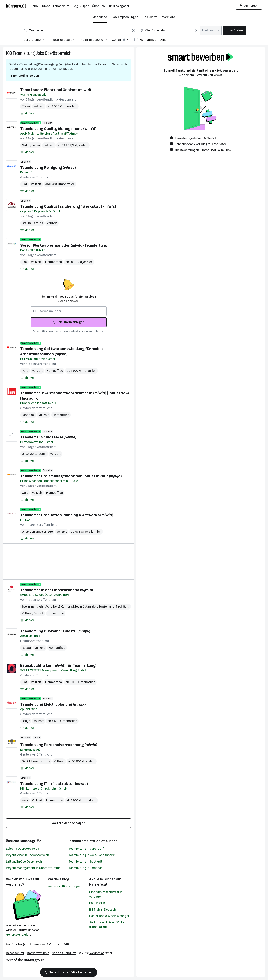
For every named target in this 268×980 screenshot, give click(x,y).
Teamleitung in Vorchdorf (86, 849)
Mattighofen (31, 145)
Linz (25, 184)
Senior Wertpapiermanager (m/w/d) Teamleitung (64, 245)
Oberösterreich (58, 53)
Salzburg (130, 606)
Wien (42, 606)
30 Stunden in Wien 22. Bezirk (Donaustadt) (109, 925)
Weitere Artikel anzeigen (65, 886)
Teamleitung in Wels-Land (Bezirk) (92, 855)
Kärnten (67, 606)
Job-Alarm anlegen (69, 322)
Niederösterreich (86, 606)
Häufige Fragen (17, 944)
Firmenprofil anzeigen (24, 76)
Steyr (26, 721)
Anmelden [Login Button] (249, 6)
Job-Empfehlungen (125, 17)
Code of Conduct (64, 953)
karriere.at (98, 884)
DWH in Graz (97, 903)
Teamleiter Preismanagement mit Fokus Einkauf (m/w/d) (71, 476)
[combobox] (79, 31)
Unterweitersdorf (34, 454)
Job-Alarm (150, 17)
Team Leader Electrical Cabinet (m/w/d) (56, 90)
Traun (26, 106)
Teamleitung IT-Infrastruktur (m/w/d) (54, 784)
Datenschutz (15, 953)
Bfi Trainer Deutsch (103, 910)
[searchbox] (69, 311)
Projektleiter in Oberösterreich (27, 855)
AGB (66, 944)
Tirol (119, 606)
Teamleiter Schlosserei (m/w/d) (48, 437)
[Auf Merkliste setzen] (27, 113)
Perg (25, 371)
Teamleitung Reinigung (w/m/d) (48, 168)
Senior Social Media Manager (109, 916)
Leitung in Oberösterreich (24, 862)
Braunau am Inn (32, 223)
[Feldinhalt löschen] (134, 31)
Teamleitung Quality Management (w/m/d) (58, 129)
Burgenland (107, 606)
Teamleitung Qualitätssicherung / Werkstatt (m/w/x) (68, 206)
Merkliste (168, 17)
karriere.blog (59, 879)
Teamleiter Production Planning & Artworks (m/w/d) (67, 515)
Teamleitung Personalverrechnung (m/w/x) (59, 745)
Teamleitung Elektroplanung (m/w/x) (53, 704)
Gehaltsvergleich (18, 935)
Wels (25, 493)
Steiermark (30, 606)
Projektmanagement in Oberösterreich (33, 868)
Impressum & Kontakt (45, 944)
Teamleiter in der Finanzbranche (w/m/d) (57, 590)
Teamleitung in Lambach (86, 868)
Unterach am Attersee (37, 532)
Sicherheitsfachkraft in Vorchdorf (106, 894)
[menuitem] (37, 40)
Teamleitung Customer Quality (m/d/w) (55, 631)
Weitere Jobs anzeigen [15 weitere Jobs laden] (69, 823)
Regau (26, 648)
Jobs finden (234, 30)
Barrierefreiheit (38, 953)
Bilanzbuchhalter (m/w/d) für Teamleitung (58, 665)
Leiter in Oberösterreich (23, 849)
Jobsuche (100, 17)
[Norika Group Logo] (25, 961)
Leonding (28, 415)
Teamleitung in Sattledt (85, 862)
